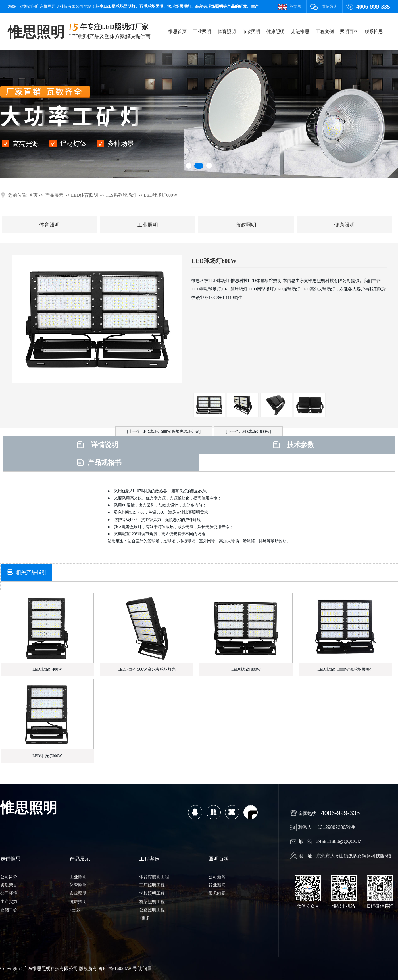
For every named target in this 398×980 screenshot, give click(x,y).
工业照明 (202, 31)
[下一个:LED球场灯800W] (248, 432)
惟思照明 (36, 32)
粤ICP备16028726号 (118, 968)
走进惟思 (300, 31)
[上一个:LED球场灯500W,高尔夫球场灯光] (164, 432)
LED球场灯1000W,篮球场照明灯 (345, 669)
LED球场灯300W (47, 756)
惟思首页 (178, 31)
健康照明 (276, 31)
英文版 (295, 6)
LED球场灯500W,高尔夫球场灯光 (147, 669)
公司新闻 (217, 877)
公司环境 (9, 893)
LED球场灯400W (47, 669)
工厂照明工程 (152, 885)
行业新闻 (217, 885)
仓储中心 (9, 910)
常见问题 (217, 893)
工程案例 (325, 31)
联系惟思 (374, 31)
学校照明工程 (152, 893)
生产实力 (9, 902)
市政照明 (251, 31)
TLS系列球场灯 (121, 195)
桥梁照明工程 (152, 902)
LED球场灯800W (246, 669)
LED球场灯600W (161, 195)
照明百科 (349, 31)
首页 (33, 195)
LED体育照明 (85, 195)
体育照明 (227, 31)
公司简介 (9, 877)
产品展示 (54, 195)
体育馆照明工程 (154, 877)
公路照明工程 (152, 910)
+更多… (77, 910)
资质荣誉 (9, 885)
